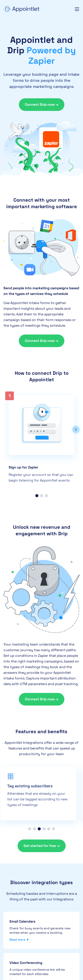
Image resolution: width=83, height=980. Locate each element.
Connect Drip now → (42, 105)
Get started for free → (42, 846)
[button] (76, 430)
